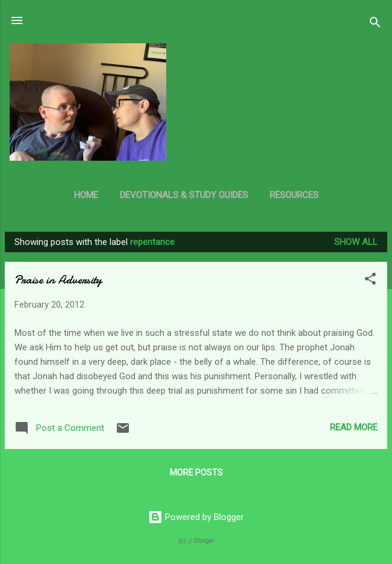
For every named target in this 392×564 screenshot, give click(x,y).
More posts (196, 473)
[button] (370, 281)
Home (86, 195)
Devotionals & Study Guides (184, 195)
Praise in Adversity (58, 280)
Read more (354, 427)
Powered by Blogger (196, 517)
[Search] (375, 24)
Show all (356, 242)
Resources (294, 195)
